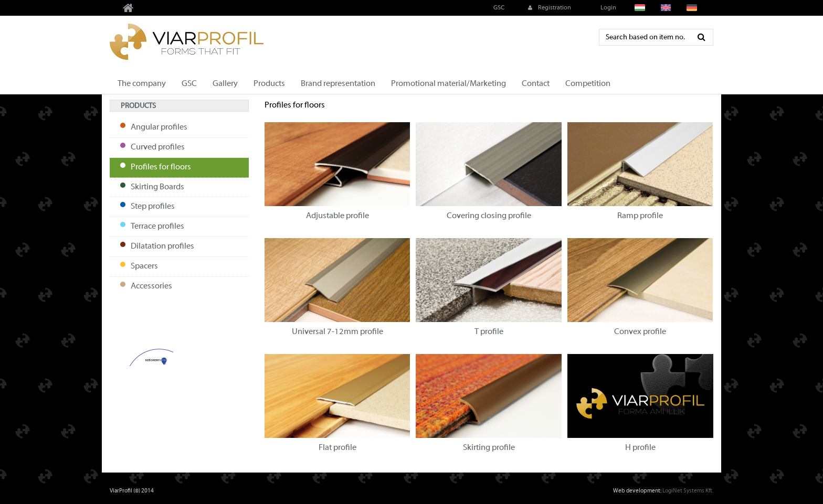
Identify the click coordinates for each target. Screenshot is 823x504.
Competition (588, 84)
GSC (498, 8)
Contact (536, 84)
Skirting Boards (157, 187)
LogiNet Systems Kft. (688, 491)
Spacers (144, 266)
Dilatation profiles (162, 246)
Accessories (151, 286)
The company (142, 84)
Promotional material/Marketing (449, 84)
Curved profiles (158, 147)
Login (608, 8)
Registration (548, 8)
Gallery (225, 84)
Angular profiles (159, 127)
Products (269, 84)
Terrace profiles (157, 227)
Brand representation (338, 84)
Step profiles (153, 207)
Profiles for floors (161, 167)
